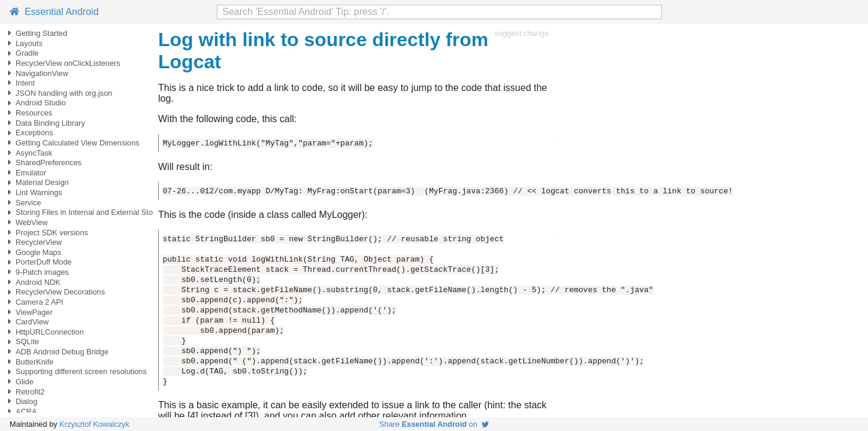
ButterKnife (34, 362)
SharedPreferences (49, 163)
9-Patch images (42, 272)
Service (28, 203)
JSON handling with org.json (64, 93)
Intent (25, 83)
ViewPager (34, 312)
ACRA (26, 412)
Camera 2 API (40, 302)
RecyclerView (39, 242)
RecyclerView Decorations (60, 292)
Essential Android (54, 12)
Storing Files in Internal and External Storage (92, 212)
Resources (34, 113)
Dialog (26, 401)
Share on (434, 424)
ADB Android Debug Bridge (62, 352)
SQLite (27, 342)
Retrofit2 (30, 392)
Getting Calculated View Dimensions (78, 143)
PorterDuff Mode (44, 262)
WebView (32, 222)
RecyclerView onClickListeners (68, 63)
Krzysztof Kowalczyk (94, 424)
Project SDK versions (52, 233)
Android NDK (38, 282)
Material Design (42, 182)
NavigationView (42, 73)
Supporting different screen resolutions (81, 371)
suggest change (522, 33)
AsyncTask (34, 153)
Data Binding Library (50, 123)
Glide (25, 382)
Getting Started (41, 33)
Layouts (29, 43)
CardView (32, 322)
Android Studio (41, 103)
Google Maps (38, 252)
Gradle (27, 53)
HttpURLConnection (50, 332)
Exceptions (34, 133)
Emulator (31, 173)
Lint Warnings (39, 192)
